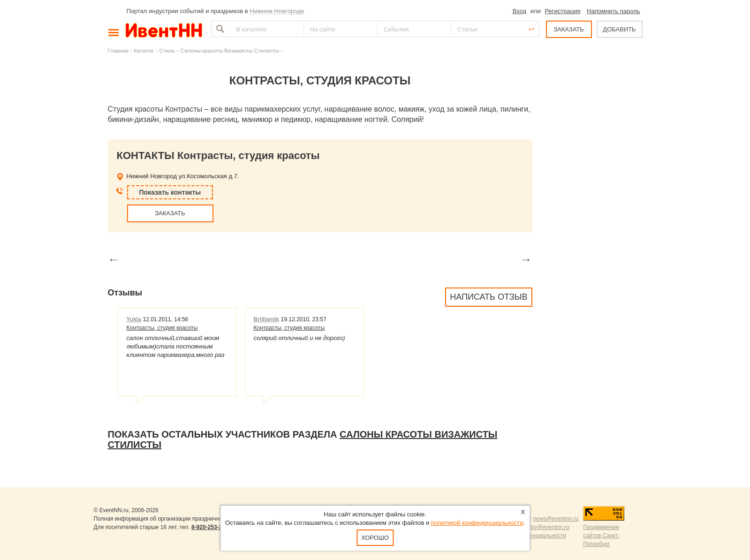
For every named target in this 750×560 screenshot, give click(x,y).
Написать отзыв (489, 297)
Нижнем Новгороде (277, 11)
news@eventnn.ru (556, 519)
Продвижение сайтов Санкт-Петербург (601, 536)
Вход (519, 11)
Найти (219, 29)
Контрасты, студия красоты (162, 328)
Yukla (134, 319)
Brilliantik (267, 319)
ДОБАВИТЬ (619, 29)
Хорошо (375, 538)
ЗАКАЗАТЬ (569, 29)
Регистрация (562, 11)
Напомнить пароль (613, 11)
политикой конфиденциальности (477, 523)
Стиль (167, 50)
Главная (118, 50)
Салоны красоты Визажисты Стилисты (230, 50)
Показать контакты (170, 192)
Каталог (144, 50)
